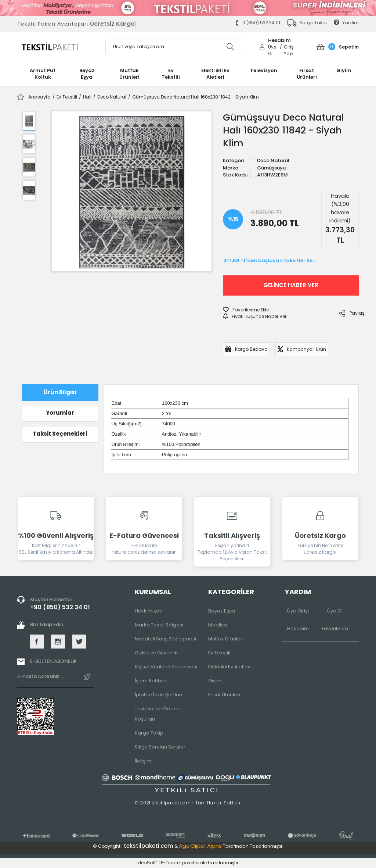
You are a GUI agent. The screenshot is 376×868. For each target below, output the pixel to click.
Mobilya (218, 625)
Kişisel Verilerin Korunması (166, 667)
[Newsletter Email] (56, 680)
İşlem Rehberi (151, 681)
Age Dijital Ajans (200, 846)
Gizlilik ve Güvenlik (156, 653)
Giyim (215, 681)
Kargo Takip (149, 733)
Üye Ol (335, 611)
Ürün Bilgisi (60, 392)
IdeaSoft (147, 863)
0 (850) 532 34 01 (258, 23)
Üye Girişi (298, 611)
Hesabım (298, 628)
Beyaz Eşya (222, 611)
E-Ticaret (171, 863)
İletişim (143, 761)
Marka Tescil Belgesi (159, 625)
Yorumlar (60, 413)
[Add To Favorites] (246, 310)
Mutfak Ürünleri (226, 639)
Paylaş (349, 313)
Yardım (346, 23)
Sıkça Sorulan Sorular (160, 747)
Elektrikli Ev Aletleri (229, 667)
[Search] (173, 47)
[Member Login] (262, 47)
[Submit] (87, 680)
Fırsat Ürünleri (224, 695)
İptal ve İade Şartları (158, 695)
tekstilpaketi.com (149, 846)
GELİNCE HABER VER (291, 285)
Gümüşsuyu (271, 168)
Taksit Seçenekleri (60, 434)
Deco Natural (273, 160)
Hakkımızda (149, 611)
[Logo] (56, 47)
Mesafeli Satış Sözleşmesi (165, 639)
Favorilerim (335, 628)
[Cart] (338, 47)
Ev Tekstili (219, 653)
